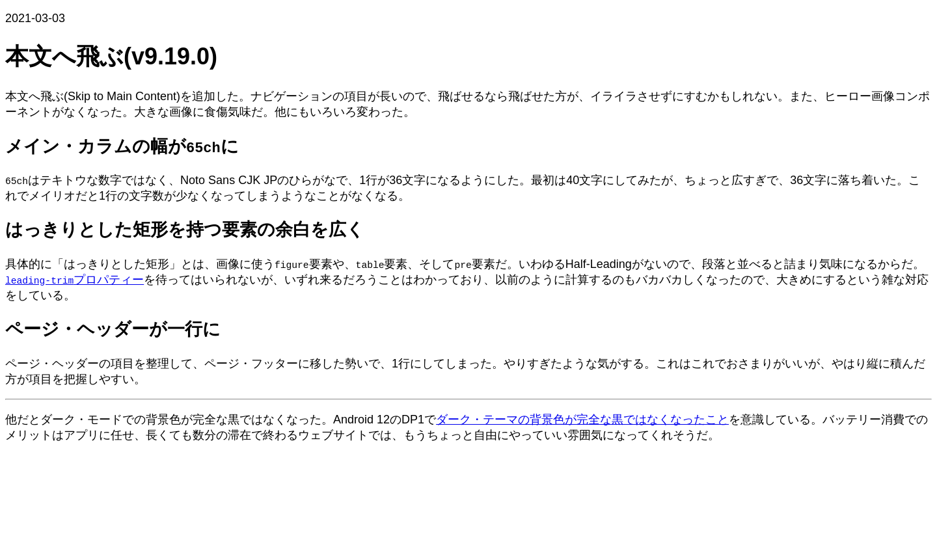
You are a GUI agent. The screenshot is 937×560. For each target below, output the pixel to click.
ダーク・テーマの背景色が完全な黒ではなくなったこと (582, 420)
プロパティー (75, 280)
